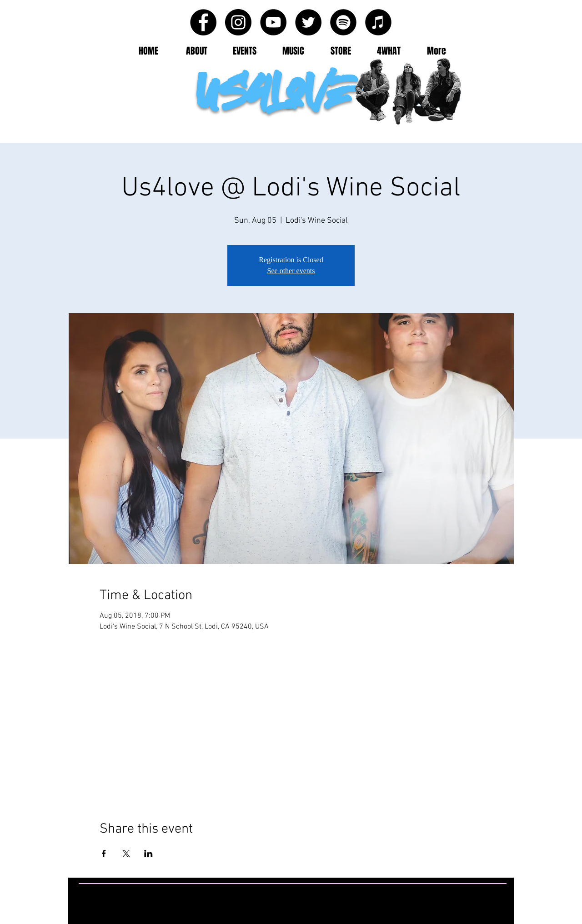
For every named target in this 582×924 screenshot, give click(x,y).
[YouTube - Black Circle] (273, 22)
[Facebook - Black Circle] (203, 22)
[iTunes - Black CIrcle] (378, 22)
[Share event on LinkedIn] (148, 854)
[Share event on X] (126, 854)
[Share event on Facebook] (104, 854)
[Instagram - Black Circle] (238, 22)
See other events (291, 271)
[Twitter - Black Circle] (308, 22)
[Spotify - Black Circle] (343, 22)
